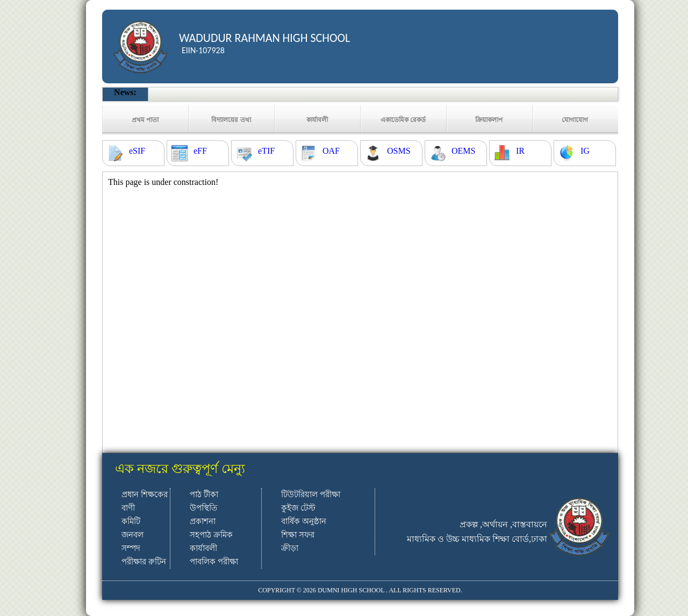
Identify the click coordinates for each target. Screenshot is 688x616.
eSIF (137, 151)
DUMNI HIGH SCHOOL (351, 590)
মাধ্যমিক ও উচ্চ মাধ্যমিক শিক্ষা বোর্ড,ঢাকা (477, 539)
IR (520, 151)
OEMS (463, 151)
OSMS (399, 151)
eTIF (266, 151)
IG (585, 151)
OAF (331, 151)
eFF (200, 151)
